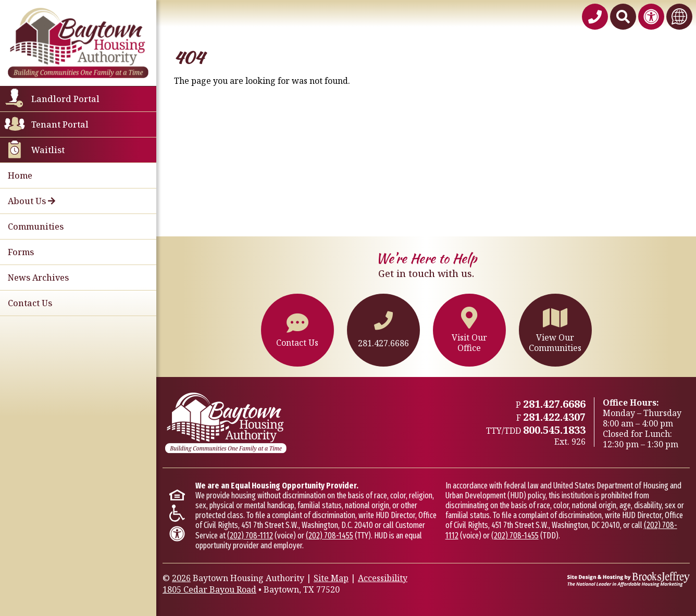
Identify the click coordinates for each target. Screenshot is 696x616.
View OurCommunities (555, 330)
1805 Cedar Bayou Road (209, 589)
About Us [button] (32, 201)
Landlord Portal (65, 99)
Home (20, 175)
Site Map (331, 578)
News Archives (38, 278)
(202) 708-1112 (250, 536)
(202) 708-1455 (330, 536)
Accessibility (383, 578)
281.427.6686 (383, 330)
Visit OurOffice (469, 330)
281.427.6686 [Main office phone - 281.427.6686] (554, 404)
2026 (181, 578)
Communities (36, 227)
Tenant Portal (60, 124)
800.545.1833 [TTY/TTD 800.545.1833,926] (554, 430)
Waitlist (48, 150)
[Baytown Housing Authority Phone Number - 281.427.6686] (595, 17)
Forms (21, 252)
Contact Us (30, 303)
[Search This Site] (623, 17)
